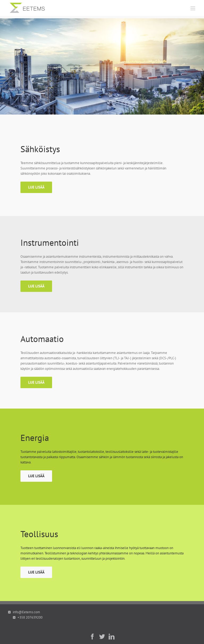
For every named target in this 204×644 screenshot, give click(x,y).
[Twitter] (102, 637)
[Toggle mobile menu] (193, 8)
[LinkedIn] (112, 637)
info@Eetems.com (26, 612)
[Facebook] (92, 637)
